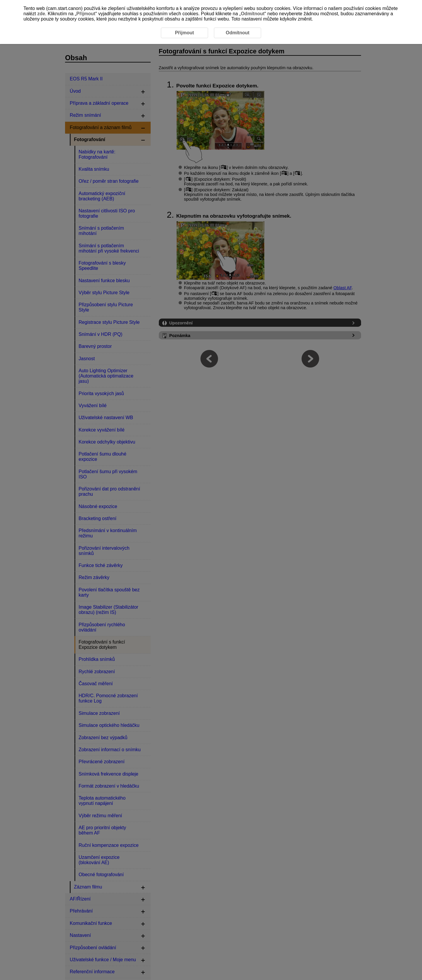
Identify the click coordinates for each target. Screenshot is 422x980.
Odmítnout (253, 14)
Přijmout (86, 14)
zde (41, 14)
